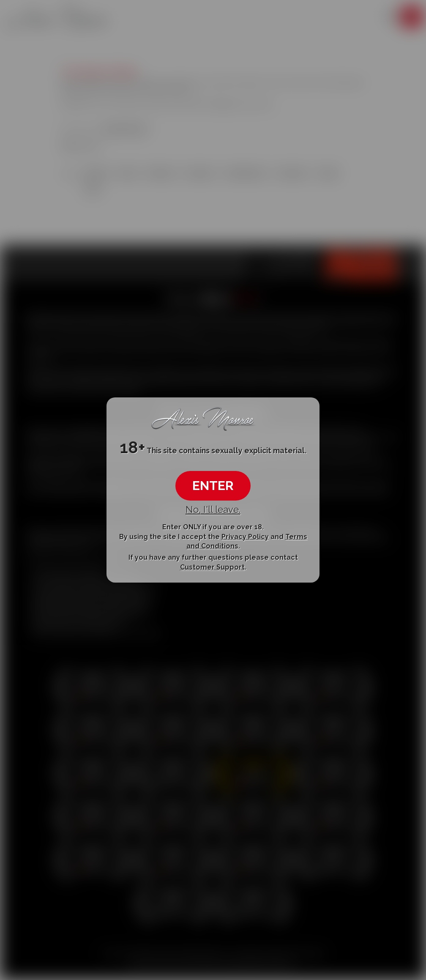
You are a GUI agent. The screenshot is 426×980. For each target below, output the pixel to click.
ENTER (213, 486)
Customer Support (212, 567)
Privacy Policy (245, 536)
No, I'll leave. (213, 509)
